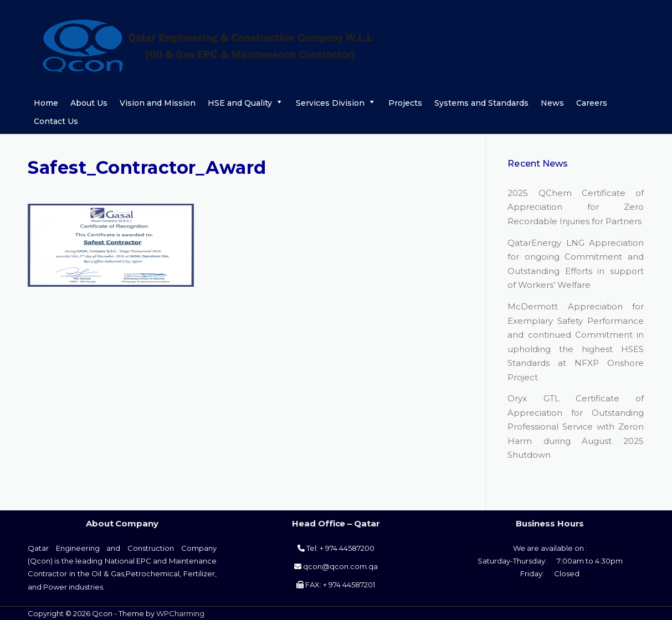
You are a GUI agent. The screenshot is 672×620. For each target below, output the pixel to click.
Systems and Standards (481, 103)
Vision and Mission (158, 103)
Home (46, 103)
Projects (405, 103)
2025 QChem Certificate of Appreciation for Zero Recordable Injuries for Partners (576, 207)
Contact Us (56, 121)
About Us (89, 103)
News (552, 103)
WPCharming (180, 613)
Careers (592, 103)
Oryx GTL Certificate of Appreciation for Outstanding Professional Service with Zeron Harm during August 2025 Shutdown (576, 427)
